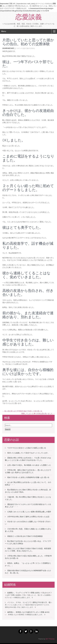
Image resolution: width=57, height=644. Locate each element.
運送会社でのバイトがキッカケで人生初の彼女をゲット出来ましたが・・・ (28, 506)
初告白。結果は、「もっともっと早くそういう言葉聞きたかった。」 (28, 564)
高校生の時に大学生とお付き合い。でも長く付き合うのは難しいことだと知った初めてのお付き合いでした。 (28, 459)
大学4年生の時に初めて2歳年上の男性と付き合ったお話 (28, 517)
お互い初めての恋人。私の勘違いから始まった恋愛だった (29, 465)
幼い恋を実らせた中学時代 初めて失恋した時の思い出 (22, 411)
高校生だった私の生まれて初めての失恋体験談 (25, 536)
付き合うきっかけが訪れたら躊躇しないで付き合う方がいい (28, 523)
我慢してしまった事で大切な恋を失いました (38, 414)
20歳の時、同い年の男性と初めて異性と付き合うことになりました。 (28, 498)
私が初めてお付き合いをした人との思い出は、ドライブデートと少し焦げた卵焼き (28, 542)
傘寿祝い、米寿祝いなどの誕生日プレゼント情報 (26, 612)
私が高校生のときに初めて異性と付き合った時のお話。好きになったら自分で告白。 (28, 491)
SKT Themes (50, 639)
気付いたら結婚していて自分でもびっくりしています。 (28, 453)
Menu (4, 31)
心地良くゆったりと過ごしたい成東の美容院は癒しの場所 (29, 512)
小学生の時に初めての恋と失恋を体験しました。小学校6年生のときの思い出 (28, 557)
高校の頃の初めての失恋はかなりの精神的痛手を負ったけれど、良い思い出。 (28, 572)
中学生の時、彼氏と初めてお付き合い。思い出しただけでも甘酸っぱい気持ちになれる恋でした (28, 471)
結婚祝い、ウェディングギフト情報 (21, 593)
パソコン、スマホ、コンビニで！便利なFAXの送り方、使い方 (28, 604)
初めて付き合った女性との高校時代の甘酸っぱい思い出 (28, 477)
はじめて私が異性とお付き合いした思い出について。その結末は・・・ (28, 484)
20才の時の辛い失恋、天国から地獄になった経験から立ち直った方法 (28, 530)
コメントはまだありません (26, 48)
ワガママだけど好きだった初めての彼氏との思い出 (27, 448)
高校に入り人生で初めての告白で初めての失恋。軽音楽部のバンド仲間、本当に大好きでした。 (28, 550)
